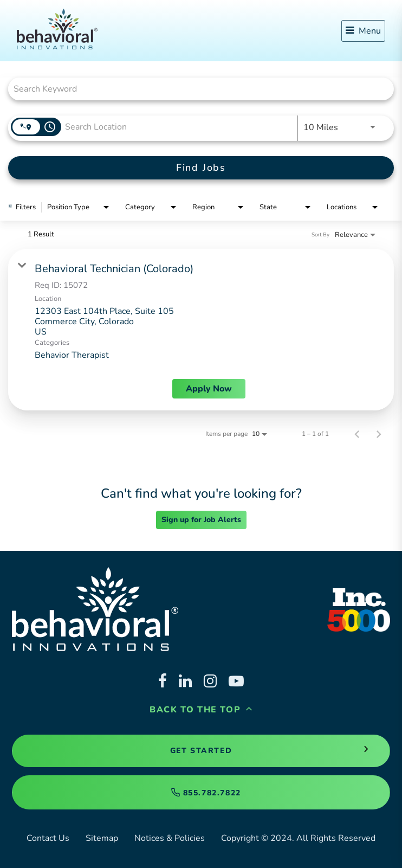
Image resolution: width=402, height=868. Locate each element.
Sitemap (102, 838)
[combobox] (196, 89)
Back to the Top (201, 710)
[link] (201, 330)
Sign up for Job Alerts (201, 520)
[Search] (201, 168)
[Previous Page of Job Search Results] (357, 434)
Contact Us (48, 838)
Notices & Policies (170, 838)
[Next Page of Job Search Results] (379, 434)
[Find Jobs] (201, 168)
